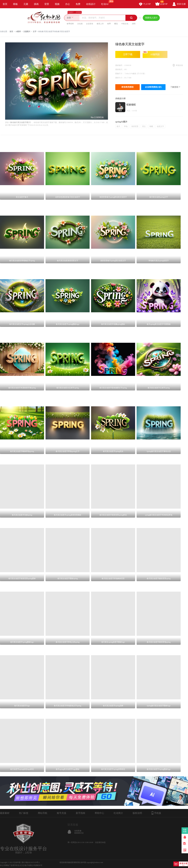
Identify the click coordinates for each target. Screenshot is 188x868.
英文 (144, 126)
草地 (126, 126)
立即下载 (128, 54)
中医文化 (125, 24)
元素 (26, 4)
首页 (5, 4)
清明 (134, 24)
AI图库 (18, 31)
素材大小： (120, 78)
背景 (47, 4)
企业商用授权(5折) (153, 87)
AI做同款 (151, 53)
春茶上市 (100, 24)
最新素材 (5, 813)
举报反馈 (179, 65)
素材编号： (120, 65)
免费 (78, 4)
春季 (109, 24)
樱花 (116, 24)
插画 (36, 4)
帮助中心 (99, 813)
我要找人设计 (151, 18)
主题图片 (27, 31)
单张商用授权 (127, 87)
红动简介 (118, 813)
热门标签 (24, 813)
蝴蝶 (151, 126)
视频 (57, 4)
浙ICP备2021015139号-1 (31, 862)
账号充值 (62, 813)
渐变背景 (135, 126)
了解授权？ (175, 87)
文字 (35, 31)
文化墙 (80, 24)
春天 (118, 126)
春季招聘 (70, 24)
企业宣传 (90, 24)
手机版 (156, 813)
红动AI (106, 3)
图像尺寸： (120, 74)
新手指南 (80, 813)
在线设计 (91, 4)
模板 (15, 4)
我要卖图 (185, 831)
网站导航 (43, 813)
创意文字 (160, 126)
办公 (68, 4)
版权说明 (137, 813)
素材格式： (120, 69)
